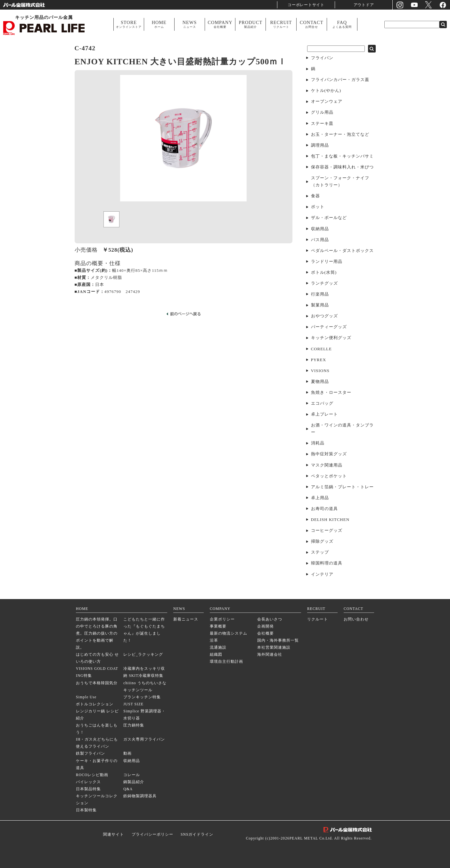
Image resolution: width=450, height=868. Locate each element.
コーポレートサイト (306, 5)
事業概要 (218, 626)
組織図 (216, 655)
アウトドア (364, 5)
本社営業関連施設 (274, 648)
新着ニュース (186, 619)
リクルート (318, 619)
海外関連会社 (270, 655)
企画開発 (266, 626)
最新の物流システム (229, 633)
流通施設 (218, 648)
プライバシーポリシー (152, 835)
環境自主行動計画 (226, 662)
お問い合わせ (356, 619)
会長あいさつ (270, 619)
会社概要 (266, 633)
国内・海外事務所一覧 (278, 641)
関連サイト (114, 835)
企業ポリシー (222, 619)
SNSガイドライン (197, 835)
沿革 (214, 641)
